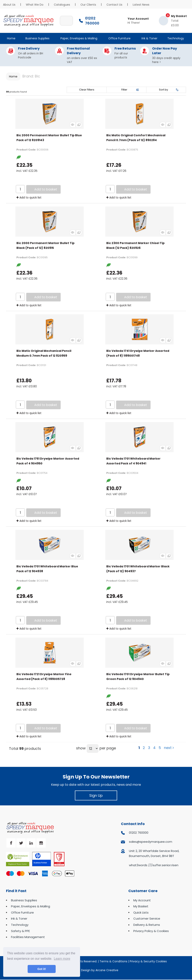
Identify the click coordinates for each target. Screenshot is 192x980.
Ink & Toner (149, 38)
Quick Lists (141, 912)
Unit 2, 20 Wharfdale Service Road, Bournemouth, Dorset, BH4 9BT (154, 853)
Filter (124, 90)
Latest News (141, 5)
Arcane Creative (107, 970)
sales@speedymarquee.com (151, 842)
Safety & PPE (20, 931)
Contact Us (114, 5)
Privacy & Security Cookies (148, 961)
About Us (9, 5)
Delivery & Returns (147, 925)
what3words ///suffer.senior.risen (154, 865)
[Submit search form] (68, 21)
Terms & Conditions (113, 961)
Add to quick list (29, 197)
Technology (176, 38)
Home (11, 38)
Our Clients (88, 5)
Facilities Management (28, 937)
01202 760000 (139, 833)
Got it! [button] (42, 969)
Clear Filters (87, 90)
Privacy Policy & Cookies (151, 931)
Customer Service (147, 918)
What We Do (35, 5)
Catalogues (62, 5)
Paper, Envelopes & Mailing (79, 38)
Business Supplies (37, 38)
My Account (142, 900)
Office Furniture (119, 38)
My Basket (141, 906)
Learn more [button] (62, 959)
